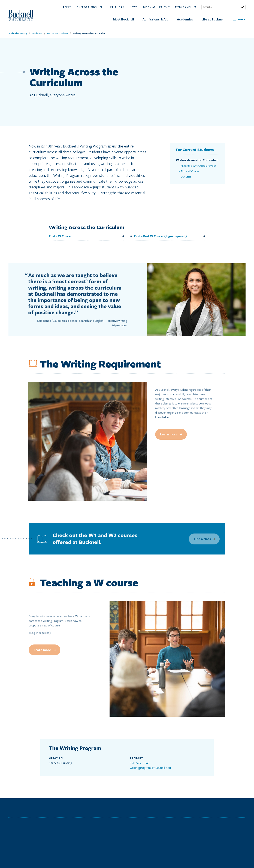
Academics (37, 33)
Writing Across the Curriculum (90, 33)
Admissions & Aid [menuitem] (155, 19)
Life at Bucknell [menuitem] (213, 19)
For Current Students (58, 33)
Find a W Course (190, 175)
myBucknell (185, 7)
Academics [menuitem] (185, 19)
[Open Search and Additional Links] (239, 19)
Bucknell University (18, 33)
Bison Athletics (156, 7)
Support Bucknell (91, 7)
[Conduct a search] (221, 7)
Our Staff (186, 181)
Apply (67, 7)
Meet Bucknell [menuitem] (123, 19)
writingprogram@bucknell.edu (150, 768)
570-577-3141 (140, 763)
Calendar (117, 7)
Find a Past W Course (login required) (156, 236)
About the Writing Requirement (198, 169)
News (134, 7)
